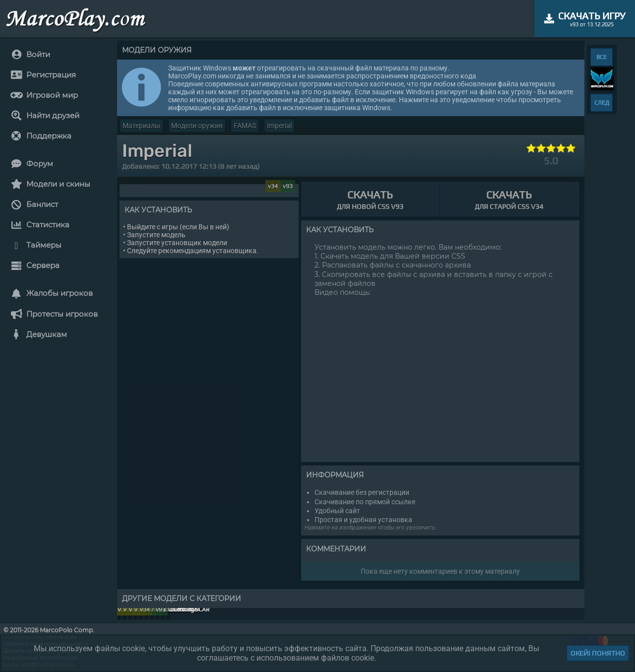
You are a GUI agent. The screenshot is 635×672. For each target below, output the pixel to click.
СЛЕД (602, 103)
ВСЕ (602, 57)
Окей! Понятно (598, 653)
